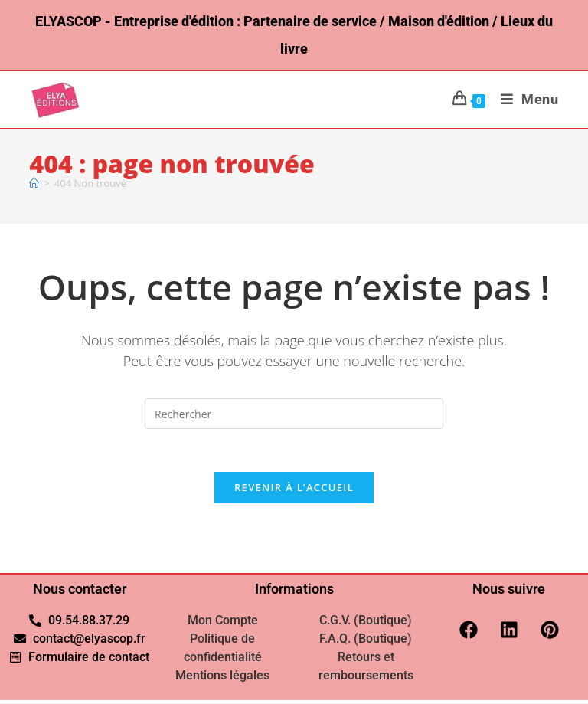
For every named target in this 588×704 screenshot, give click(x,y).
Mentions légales (222, 679)
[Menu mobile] (524, 99)
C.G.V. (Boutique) (366, 624)
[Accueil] (34, 183)
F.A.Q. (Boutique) (366, 642)
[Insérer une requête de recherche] (294, 414)
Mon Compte (223, 624)
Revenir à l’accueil (294, 491)
